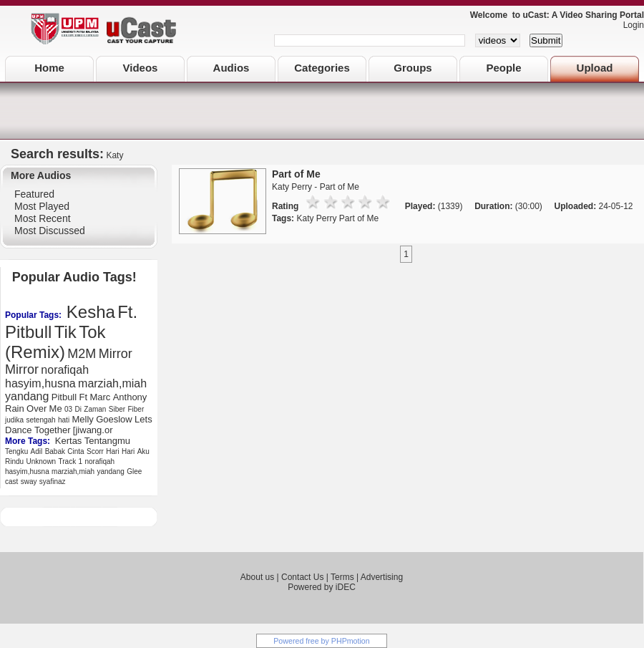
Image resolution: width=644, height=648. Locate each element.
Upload (595, 68)
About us (257, 577)
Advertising (382, 577)
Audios (231, 68)
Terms (342, 577)
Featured (34, 194)
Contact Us (302, 577)
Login (630, 25)
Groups (413, 68)
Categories (322, 68)
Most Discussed (50, 231)
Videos (141, 68)
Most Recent (43, 218)
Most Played (42, 206)
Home (49, 68)
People (503, 68)
